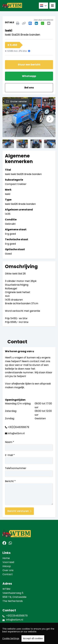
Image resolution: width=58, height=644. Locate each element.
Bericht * (29, 492)
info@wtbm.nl (16, 433)
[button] (8, 119)
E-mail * (29, 459)
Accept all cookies (33, 640)
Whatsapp (29, 76)
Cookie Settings (11, 640)
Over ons (8, 570)
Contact (8, 574)
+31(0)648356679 (18, 427)
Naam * (29, 446)
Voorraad (8, 562)
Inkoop (7, 566)
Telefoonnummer (29, 472)
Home (6, 558)
